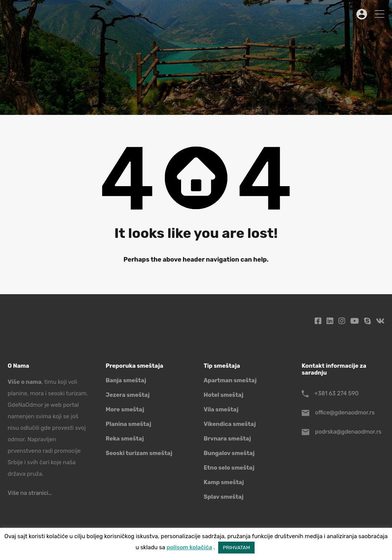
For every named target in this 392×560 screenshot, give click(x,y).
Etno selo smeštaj (229, 468)
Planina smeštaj (128, 424)
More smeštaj (125, 409)
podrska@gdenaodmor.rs (348, 432)
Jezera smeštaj (128, 395)
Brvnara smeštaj (227, 439)
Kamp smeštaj (224, 482)
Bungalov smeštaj (229, 453)
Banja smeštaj (126, 380)
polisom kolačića (189, 547)
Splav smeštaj (224, 497)
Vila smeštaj (221, 409)
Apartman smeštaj (230, 380)
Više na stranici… (30, 493)
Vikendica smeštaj (230, 424)
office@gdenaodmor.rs (345, 413)
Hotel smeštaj (224, 395)
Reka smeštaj (125, 439)
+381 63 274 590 (336, 393)
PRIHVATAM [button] (236, 548)
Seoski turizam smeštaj (139, 453)
